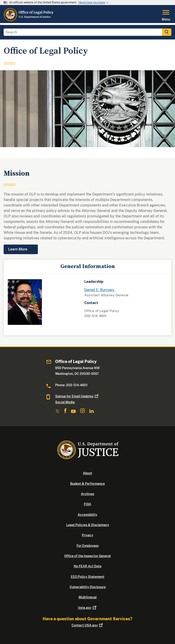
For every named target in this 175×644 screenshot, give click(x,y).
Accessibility (87, 515)
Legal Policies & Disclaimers (88, 525)
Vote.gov (88, 608)
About (87, 473)
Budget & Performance (87, 484)
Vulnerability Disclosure (88, 587)
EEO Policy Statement (88, 577)
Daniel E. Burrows (100, 290)
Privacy (87, 535)
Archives (87, 494)
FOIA (87, 504)
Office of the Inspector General (87, 556)
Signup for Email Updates (77, 396)
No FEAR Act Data (88, 566)
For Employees (88, 546)
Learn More (18, 249)
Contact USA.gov (88, 625)
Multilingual (88, 597)
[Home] (29, 20)
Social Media (65, 402)
